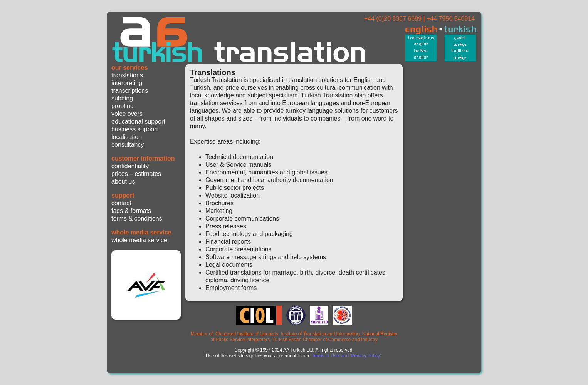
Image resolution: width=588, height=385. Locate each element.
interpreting (127, 83)
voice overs (127, 114)
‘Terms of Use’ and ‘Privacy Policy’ (346, 356)
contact (121, 203)
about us (123, 182)
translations (127, 75)
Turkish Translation (242, 38)
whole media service (139, 240)
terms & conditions (137, 218)
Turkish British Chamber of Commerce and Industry (325, 340)
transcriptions (130, 91)
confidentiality (130, 166)
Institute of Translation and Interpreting (320, 334)
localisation (127, 137)
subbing (122, 98)
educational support (138, 121)
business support (135, 129)
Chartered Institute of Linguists (247, 334)
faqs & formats (131, 211)
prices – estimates (136, 174)
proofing (123, 106)
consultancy (128, 145)
